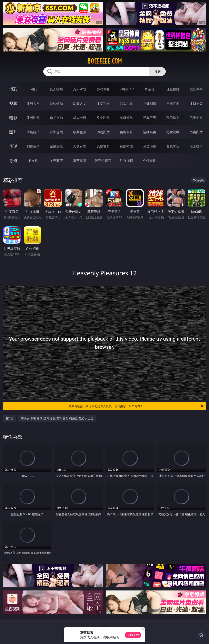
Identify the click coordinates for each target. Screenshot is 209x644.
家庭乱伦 (56, 146)
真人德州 (56, 89)
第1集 (10, 418)
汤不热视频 (103, 161)
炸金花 (150, 89)
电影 (13, 118)
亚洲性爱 (33, 118)
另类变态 (196, 118)
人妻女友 (80, 146)
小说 (13, 146)
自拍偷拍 (56, 103)
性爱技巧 (196, 146)
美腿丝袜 (126, 132)
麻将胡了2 (126, 89)
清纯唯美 (150, 132)
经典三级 (150, 118)
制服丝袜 (126, 118)
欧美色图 (80, 132)
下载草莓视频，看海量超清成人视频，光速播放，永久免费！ (135, 406)
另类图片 (196, 132)
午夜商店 (56, 161)
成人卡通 (80, 118)
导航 (13, 160)
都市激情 (33, 146)
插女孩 (33, 161)
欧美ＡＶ (80, 103)
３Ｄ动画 (103, 103)
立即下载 (133, 635)
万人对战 (80, 89)
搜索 (158, 72)
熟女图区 (173, 132)
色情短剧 (150, 161)
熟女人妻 (126, 103)
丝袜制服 (150, 103)
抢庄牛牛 (196, 89)
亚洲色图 (56, 132)
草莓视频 (80, 161)
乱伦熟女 (173, 118)
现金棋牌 (173, 89)
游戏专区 (103, 89)
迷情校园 (126, 146)
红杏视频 (126, 161)
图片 (13, 132)
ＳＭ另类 (196, 103)
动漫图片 (103, 132)
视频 (13, 103)
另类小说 (150, 146)
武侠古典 (103, 146)
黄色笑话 (173, 146)
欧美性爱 (103, 118)
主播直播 (173, 103)
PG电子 (33, 89)
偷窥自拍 (33, 132)
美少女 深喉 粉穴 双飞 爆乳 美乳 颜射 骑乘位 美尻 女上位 (57, 418)
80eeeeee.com (104, 61)
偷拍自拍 (56, 118)
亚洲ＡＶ (33, 103)
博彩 (13, 89)
